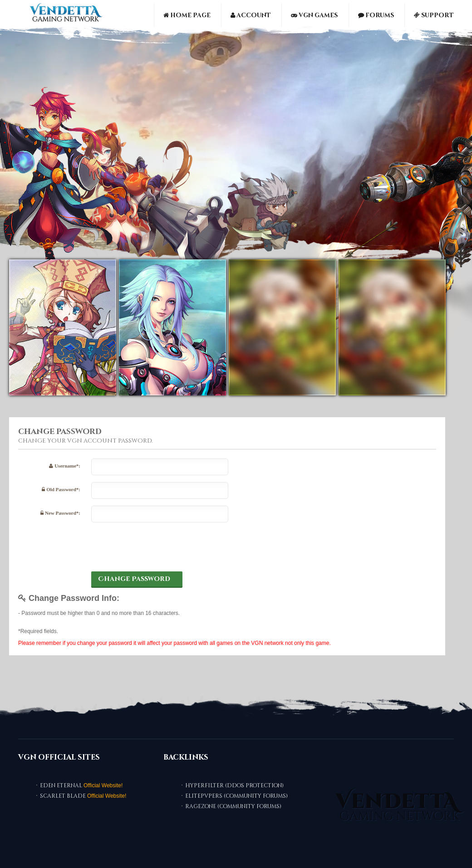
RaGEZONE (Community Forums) (233, 806)
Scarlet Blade (63, 796)
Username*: (65, 466)
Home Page (187, 15)
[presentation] (160, 547)
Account (251, 15)
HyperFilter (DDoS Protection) (234, 785)
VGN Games (314, 15)
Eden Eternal (61, 785)
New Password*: (60, 513)
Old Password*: (61, 489)
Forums (376, 15)
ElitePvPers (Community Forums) (236, 796)
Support (434, 15)
